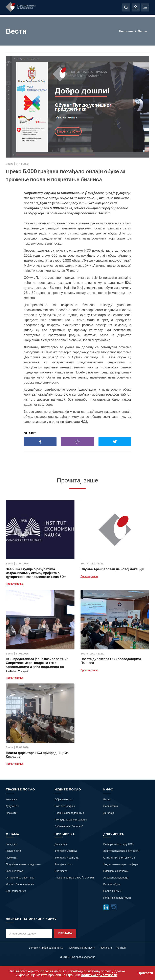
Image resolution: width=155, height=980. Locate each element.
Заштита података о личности (121, 851)
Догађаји (109, 813)
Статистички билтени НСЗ (119, 858)
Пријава (68, 933)
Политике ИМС (112, 891)
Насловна (126, 31)
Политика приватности (117, 898)
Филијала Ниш (63, 864)
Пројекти (11, 813)
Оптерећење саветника (20, 878)
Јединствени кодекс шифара (121, 864)
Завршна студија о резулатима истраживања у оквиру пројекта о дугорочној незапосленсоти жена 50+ (36, 573)
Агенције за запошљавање (71, 820)
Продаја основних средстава (23, 864)
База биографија (65, 806)
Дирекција (61, 844)
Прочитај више (15, 584)
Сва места (61, 871)
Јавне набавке (15, 871)
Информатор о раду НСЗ (118, 844)
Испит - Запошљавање (20, 884)
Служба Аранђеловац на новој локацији (112, 569)
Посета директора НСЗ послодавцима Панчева (111, 661)
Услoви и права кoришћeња (46, 948)
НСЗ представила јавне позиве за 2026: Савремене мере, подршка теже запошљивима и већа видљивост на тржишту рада (38, 665)
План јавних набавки (116, 871)
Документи (12, 806)
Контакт (121, 948)
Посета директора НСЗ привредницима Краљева (37, 755)
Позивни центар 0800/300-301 (74, 878)
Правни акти (13, 851)
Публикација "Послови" (69, 826)
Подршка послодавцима (69, 813)
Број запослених (16, 891)
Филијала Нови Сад (66, 858)
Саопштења (111, 806)
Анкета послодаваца (116, 878)
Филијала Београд (66, 851)
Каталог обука (112, 884)
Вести (142, 31)
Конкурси (11, 799)
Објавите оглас (64, 799)
